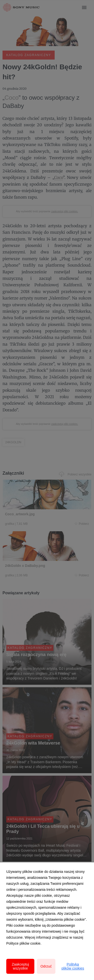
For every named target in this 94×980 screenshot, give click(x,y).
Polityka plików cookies (73, 966)
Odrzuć (46, 966)
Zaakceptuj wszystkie (20, 966)
